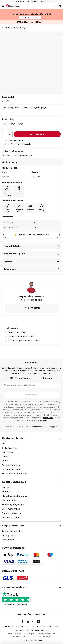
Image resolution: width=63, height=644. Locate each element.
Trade (5, 505)
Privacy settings (11, 626)
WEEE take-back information (38, 630)
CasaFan (35, 172)
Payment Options (13, 548)
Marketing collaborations (14, 496)
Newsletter (7, 492)
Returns (6, 461)
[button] (59, 35)
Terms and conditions (13, 531)
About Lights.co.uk (14, 482)
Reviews (8, 261)
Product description (14, 254)
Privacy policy (9, 535)
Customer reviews (11, 509)
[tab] (31, 456)
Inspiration (7, 517)
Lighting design (17, 505)
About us (6, 487)
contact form (48, 418)
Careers (6, 513)
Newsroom (17, 513)
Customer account (11, 469)
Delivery (6, 457)
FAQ (4, 444)
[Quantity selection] (7, 134)
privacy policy (42, 420)
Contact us (7, 452)
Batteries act (21, 630)
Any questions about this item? (34, 235)
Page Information (13, 526)
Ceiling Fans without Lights (16, 27)
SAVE (30, 17)
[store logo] (15, 6)
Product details (12, 246)
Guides (17, 517)
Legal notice (8, 540)
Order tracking (9, 448)
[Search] (56, 6)
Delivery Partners (13, 571)
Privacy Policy (53, 626)
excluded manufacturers (41, 427)
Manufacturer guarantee (14, 474)
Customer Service (14, 438)
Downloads (10, 269)
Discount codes (10, 500)
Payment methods (11, 465)
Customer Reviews (14, 587)
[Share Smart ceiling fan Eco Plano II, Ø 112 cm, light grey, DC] (59, 40)
